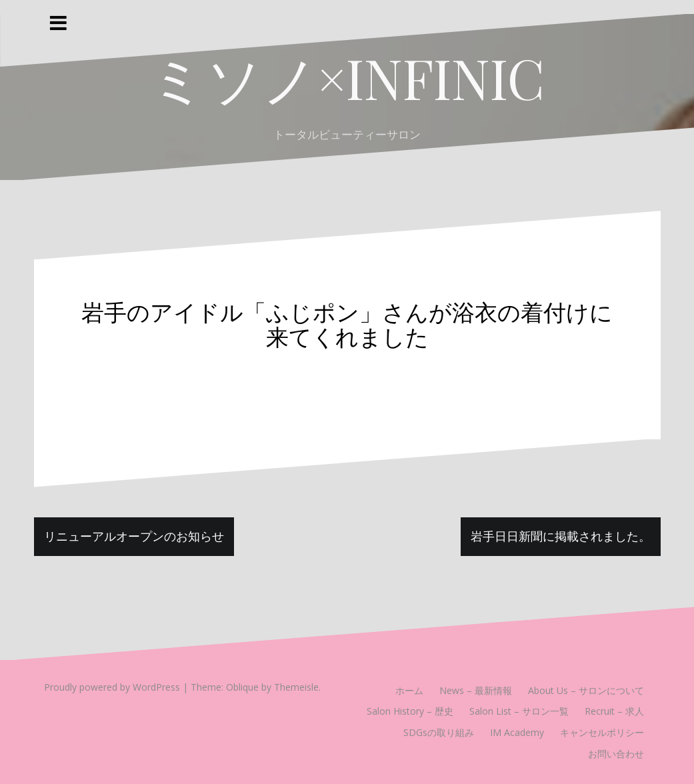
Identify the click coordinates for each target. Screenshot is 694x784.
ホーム (409, 690)
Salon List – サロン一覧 (519, 711)
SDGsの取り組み (439, 732)
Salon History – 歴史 (410, 711)
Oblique (242, 687)
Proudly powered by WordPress (112, 687)
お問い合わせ (616, 754)
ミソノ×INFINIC (347, 77)
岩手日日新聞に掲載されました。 (561, 536)
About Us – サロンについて (586, 690)
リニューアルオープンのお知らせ (134, 536)
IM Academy (517, 732)
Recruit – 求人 (614, 711)
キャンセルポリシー (602, 732)
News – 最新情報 (476, 690)
